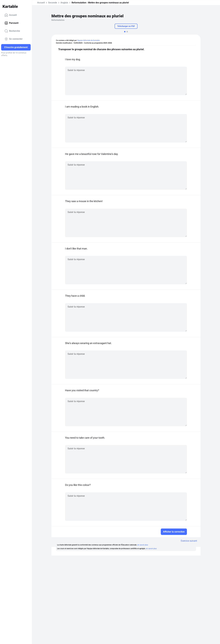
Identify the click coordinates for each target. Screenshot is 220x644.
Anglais (64, 3)
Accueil (11, 15)
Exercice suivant (189, 541)
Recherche (12, 31)
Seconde (53, 3)
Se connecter (14, 39)
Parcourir (12, 23)
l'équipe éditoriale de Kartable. (88, 40)
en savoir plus (143, 545)
